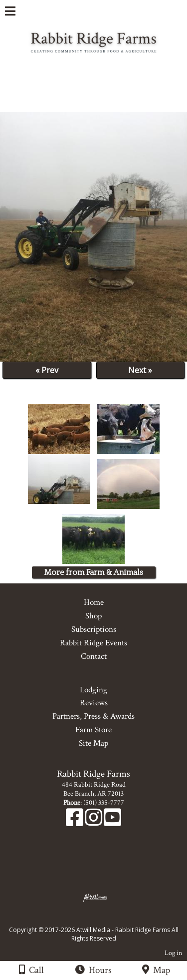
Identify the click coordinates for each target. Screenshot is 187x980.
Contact (94, 656)
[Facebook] (75, 823)
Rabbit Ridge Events (93, 643)
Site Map (93, 743)
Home (94, 602)
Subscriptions (94, 629)
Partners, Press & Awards (93, 716)
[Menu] (10, 12)
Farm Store (93, 730)
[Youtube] (112, 823)
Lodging (93, 690)
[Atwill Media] (102, 919)
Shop (93, 616)
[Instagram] (94, 823)
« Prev (47, 370)
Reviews (94, 703)
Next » (140, 370)
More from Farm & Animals (94, 572)
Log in (173, 953)
